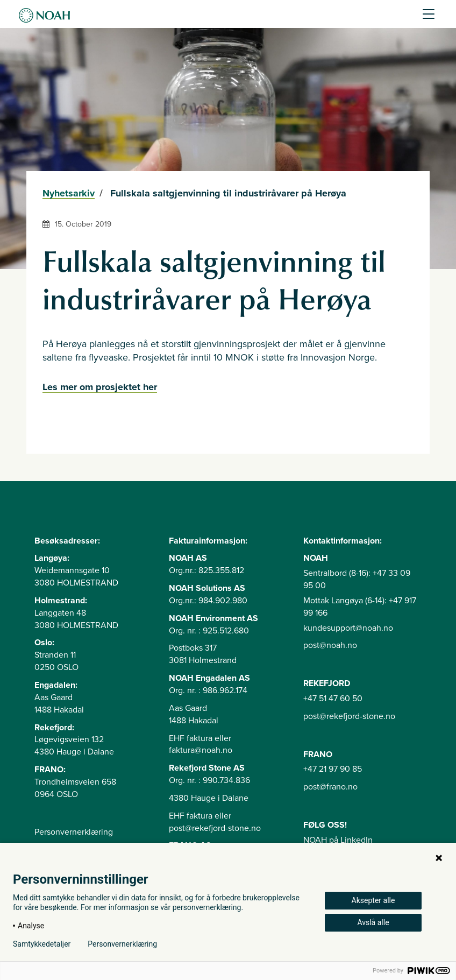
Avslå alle (373, 922)
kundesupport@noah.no (348, 628)
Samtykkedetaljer (42, 944)
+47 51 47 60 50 (333, 699)
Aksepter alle (373, 900)
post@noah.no (330, 645)
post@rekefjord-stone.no (349, 716)
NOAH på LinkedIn (338, 840)
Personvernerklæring (74, 832)
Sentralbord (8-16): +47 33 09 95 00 (357, 579)
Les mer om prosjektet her (100, 387)
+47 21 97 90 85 (333, 769)
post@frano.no (330, 787)
